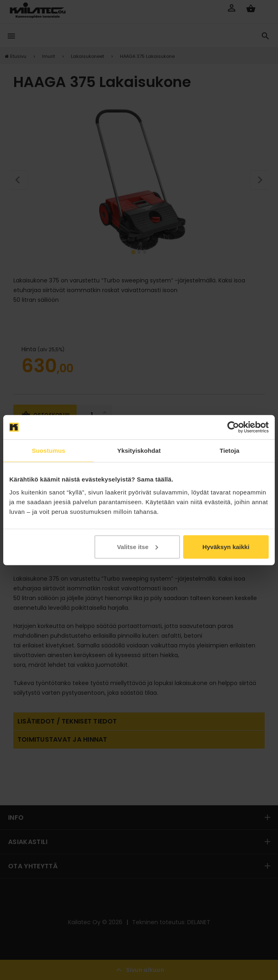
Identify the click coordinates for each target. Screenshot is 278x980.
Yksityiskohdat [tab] (139, 451)
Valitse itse (138, 546)
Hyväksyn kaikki (226, 546)
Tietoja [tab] (230, 451)
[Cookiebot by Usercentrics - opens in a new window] (233, 427)
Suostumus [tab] (48, 451)
